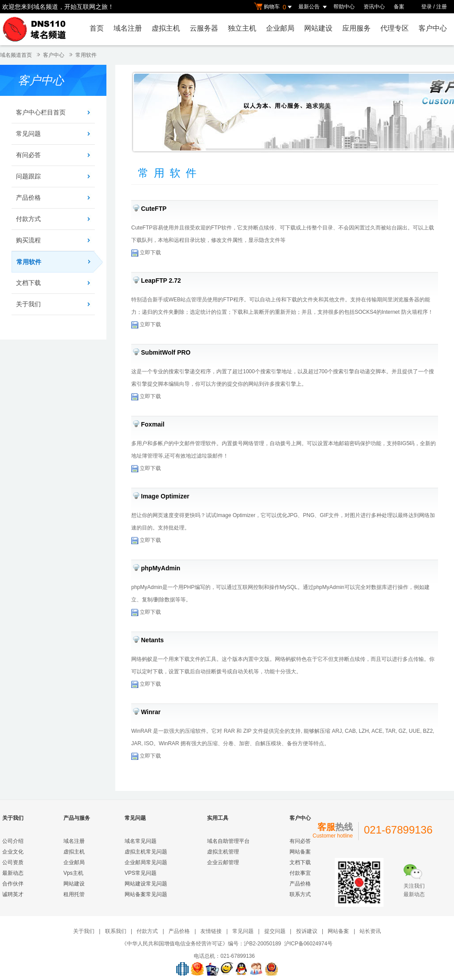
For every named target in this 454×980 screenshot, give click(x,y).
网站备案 (300, 852)
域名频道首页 (16, 55)
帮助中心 (344, 7)
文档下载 (28, 283)
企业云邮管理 (223, 862)
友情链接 (211, 931)
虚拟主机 (166, 28)
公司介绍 (13, 841)
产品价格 (28, 198)
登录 (427, 7)
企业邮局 (280, 28)
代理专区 (395, 28)
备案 (399, 7)
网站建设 (318, 28)
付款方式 (28, 219)
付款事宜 (300, 873)
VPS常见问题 (141, 873)
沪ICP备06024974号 (308, 944)
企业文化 (13, 852)
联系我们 (116, 931)
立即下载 (146, 253)
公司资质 (13, 862)
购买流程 (28, 240)
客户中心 (433, 28)
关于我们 (28, 304)
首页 (97, 28)
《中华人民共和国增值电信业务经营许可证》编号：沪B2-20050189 (201, 944)
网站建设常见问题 (146, 884)
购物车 (274, 7)
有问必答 (28, 155)
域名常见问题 (141, 841)
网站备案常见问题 (146, 894)
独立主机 (242, 28)
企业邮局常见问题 (146, 862)
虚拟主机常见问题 (146, 852)
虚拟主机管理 (223, 852)
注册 (442, 7)
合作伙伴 (13, 884)
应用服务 (356, 28)
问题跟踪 (28, 176)
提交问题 (275, 931)
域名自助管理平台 (228, 841)
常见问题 (28, 134)
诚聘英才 (13, 894)
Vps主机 (73, 873)
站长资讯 (370, 931)
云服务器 (204, 28)
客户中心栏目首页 (41, 112)
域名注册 (128, 28)
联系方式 (300, 894)
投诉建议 (307, 931)
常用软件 (86, 55)
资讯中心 (374, 7)
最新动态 (13, 873)
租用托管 (74, 894)
